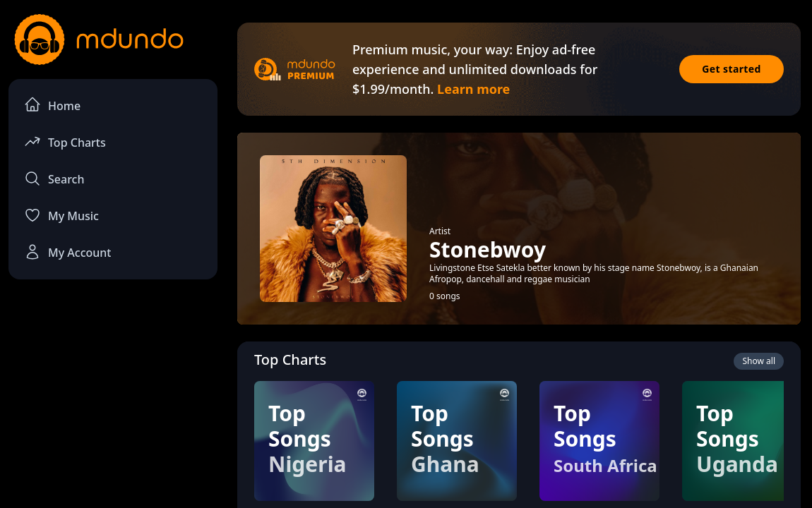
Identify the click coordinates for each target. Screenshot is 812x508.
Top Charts (65, 141)
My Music (61, 215)
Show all (759, 361)
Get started (732, 69)
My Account (67, 252)
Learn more (473, 89)
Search (54, 179)
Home (52, 105)
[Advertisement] (113, 396)
